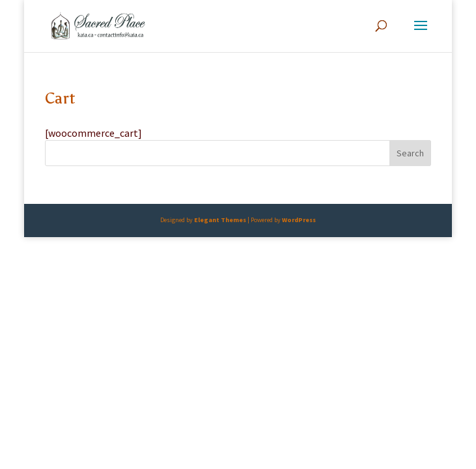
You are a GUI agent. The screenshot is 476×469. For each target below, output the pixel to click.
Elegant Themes (220, 220)
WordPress (299, 220)
